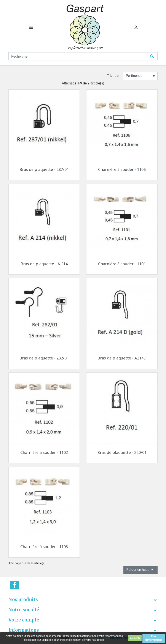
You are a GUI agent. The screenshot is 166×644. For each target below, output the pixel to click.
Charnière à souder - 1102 (44, 452)
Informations (24, 630)
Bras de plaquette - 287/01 (44, 169)
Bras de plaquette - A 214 (44, 264)
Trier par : (114, 76)
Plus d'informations (154, 638)
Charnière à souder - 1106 (122, 169)
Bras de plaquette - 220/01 (122, 452)
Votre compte (24, 620)
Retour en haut (140, 570)
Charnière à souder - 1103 (44, 547)
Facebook (14, 585)
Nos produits (23, 600)
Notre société (24, 610)
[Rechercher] (83, 56)
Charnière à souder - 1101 (122, 264)
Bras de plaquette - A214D (122, 358)
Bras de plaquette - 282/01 (44, 358)
